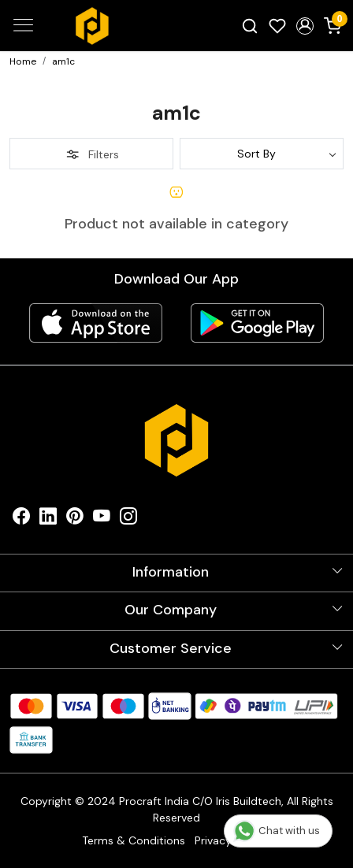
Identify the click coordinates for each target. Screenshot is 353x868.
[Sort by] (262, 154)
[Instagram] (128, 519)
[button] (305, 26)
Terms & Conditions (134, 840)
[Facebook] (21, 519)
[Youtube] (102, 519)
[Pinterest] (75, 519)
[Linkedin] (48, 519)
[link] (250, 25)
